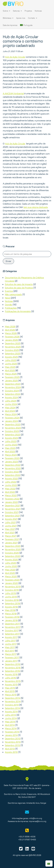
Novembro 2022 (13, 468)
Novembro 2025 (13, 347)
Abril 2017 (10, 651)
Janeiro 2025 (11, 381)
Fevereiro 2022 (12, 499)
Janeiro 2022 (11, 502)
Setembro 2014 (13, 708)
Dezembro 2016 (13, 664)
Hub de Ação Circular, (15, 144)
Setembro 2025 (13, 354)
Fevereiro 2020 (12, 580)
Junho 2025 (11, 364)
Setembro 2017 (12, 634)
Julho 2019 (10, 593)
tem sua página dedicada (36, 207)
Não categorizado (13, 294)
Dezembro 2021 (13, 505)
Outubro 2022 (12, 472)
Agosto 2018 (11, 607)
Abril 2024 (10, 411)
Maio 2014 (10, 722)
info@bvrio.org (36, 818)
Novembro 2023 (13, 428)
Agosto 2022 (11, 478)
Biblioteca (8, 18)
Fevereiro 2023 (12, 458)
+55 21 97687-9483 (27, 840)
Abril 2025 (10, 370)
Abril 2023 (10, 451)
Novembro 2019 (13, 587)
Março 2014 (11, 728)
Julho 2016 (10, 678)
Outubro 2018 (12, 600)
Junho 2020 (11, 566)
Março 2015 (11, 695)
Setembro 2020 (13, 556)
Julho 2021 (10, 522)
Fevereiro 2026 (12, 337)
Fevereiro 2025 (12, 377)
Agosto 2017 (11, 637)
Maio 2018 (10, 610)
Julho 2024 (11, 401)
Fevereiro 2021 (12, 539)
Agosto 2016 (11, 674)
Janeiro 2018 (11, 620)
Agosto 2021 (11, 519)
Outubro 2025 (12, 350)
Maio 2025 (10, 367)
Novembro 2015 (13, 681)
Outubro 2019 (12, 590)
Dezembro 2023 (13, 424)
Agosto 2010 (11, 752)
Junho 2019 (11, 597)
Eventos (9, 291)
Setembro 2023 (13, 435)
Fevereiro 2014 (12, 732)
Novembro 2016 (13, 668)
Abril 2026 (10, 330)
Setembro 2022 (13, 475)
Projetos (28, 11)
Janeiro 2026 (11, 340)
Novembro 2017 (13, 627)
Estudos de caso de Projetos (19, 288)
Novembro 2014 (13, 701)
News (8, 298)
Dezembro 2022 (13, 465)
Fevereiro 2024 (12, 418)
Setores (17, 11)
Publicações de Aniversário (18, 311)
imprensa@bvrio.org (38, 821)
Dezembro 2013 (13, 739)
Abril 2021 (10, 533)
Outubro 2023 (12, 431)
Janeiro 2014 (11, 735)
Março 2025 (11, 374)
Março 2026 (11, 333)
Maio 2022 (10, 489)
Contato (33, 18)
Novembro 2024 (13, 387)
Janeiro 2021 (11, 543)
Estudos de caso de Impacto (19, 284)
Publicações (11, 308)
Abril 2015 (10, 691)
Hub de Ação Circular (15, 57)
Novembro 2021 (13, 509)
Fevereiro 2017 (12, 657)
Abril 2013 (10, 749)
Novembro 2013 (13, 742)
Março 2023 (11, 455)
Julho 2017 (10, 641)
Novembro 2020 (13, 549)
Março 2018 (11, 614)
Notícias (38, 11)
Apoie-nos (21, 18)
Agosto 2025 (11, 357)
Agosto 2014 (11, 712)
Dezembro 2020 (13, 546)
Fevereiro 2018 (12, 617)
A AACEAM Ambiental (13, 93)
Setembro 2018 (13, 603)
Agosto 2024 (11, 397)
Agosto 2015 (11, 684)
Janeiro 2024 (11, 421)
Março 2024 (11, 414)
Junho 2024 (11, 404)
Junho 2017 (11, 644)
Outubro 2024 (12, 391)
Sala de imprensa (10, 25)
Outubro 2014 (12, 705)
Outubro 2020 (12, 553)
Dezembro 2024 (13, 384)
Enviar (8, 261)
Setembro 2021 (12, 516)
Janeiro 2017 (11, 661)
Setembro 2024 (13, 394)
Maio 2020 (10, 570)
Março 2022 (11, 495)
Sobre (6, 11)
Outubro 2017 (12, 630)
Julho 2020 (11, 563)
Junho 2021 (11, 526)
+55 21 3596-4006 (27, 837)
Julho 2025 (11, 360)
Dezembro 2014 (13, 698)
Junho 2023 (11, 445)
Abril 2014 (10, 725)
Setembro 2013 (13, 745)
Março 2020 (11, 576)
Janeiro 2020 (11, 583)
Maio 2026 (10, 326)
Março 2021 (11, 536)
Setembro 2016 (13, 671)
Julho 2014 (10, 715)
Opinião (9, 305)
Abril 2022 (10, 492)
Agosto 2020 (11, 560)
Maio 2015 (10, 688)
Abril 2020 (10, 573)
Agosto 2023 (11, 438)
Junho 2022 (11, 485)
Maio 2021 (10, 529)
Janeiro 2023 (11, 462)
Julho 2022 (11, 482)
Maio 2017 (10, 647)
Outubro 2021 (12, 512)
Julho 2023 (11, 441)
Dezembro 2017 (12, 624)
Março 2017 (11, 654)
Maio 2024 (10, 408)
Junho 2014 (11, 718)
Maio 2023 (10, 448)
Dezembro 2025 (13, 343)
